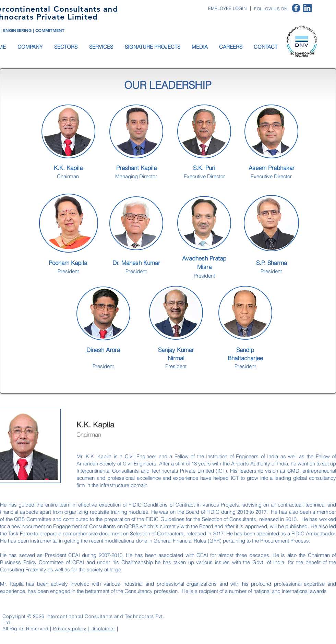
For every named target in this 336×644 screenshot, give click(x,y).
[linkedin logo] (307, 8)
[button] (30, 47)
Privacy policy (69, 629)
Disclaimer (103, 629)
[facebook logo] (296, 8)
